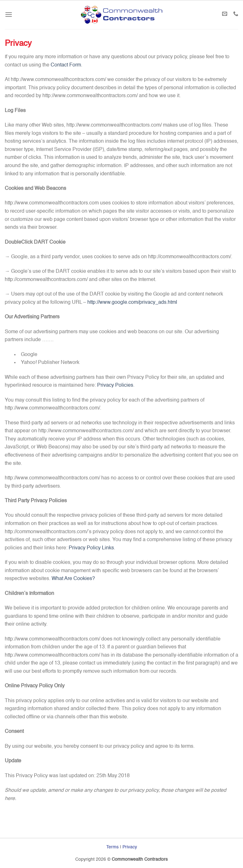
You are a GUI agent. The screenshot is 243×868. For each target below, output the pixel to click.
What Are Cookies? (73, 579)
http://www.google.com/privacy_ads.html (132, 303)
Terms (112, 847)
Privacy (130, 847)
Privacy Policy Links (91, 548)
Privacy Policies (115, 385)
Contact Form (66, 65)
